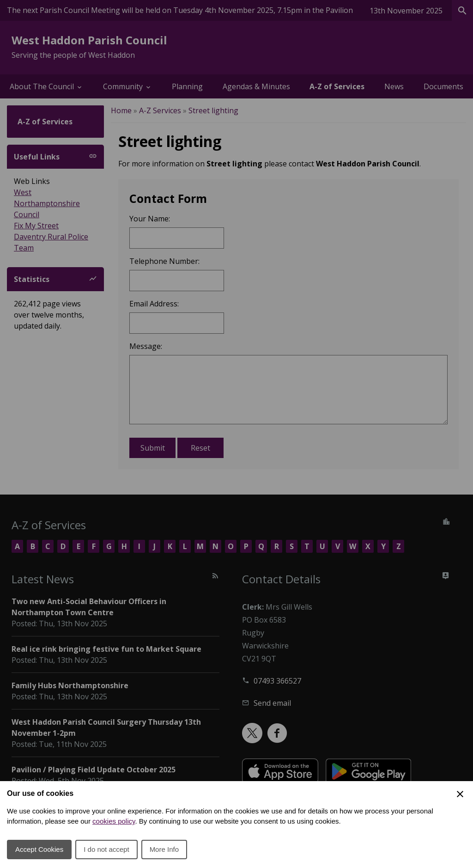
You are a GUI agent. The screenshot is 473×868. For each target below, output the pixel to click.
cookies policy (114, 821)
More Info (164, 849)
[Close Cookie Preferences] (460, 794)
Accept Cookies (39, 849)
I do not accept (106, 849)
